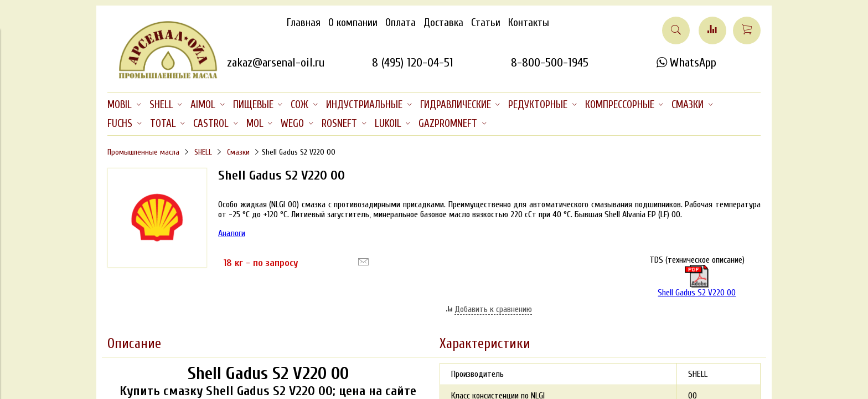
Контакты (529, 23)
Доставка (443, 23)
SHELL (203, 152)
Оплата (401, 23)
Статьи (486, 23)
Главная (304, 23)
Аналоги (232, 233)
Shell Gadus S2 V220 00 (697, 281)
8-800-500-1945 (550, 63)
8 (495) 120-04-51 (413, 63)
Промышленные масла (143, 152)
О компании (353, 23)
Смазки (238, 152)
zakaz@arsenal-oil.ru (276, 63)
